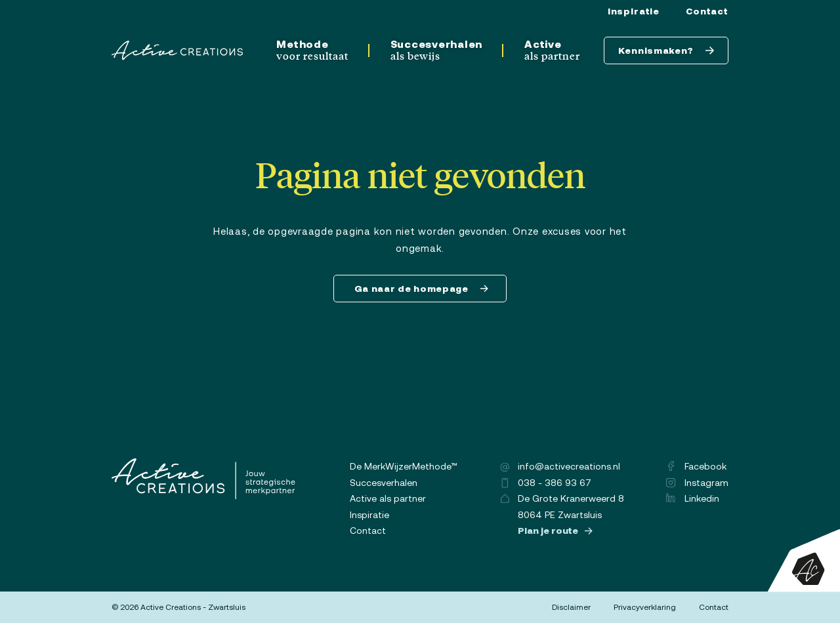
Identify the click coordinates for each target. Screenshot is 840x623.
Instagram (697, 483)
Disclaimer (571, 607)
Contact (707, 11)
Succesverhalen (437, 50)
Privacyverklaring (645, 607)
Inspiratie (634, 11)
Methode (312, 50)
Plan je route (555, 531)
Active (552, 50)
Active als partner (388, 498)
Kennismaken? (667, 50)
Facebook (697, 466)
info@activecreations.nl (560, 466)
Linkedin (693, 498)
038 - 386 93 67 (545, 483)
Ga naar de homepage (422, 289)
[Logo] (177, 50)
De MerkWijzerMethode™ (404, 466)
